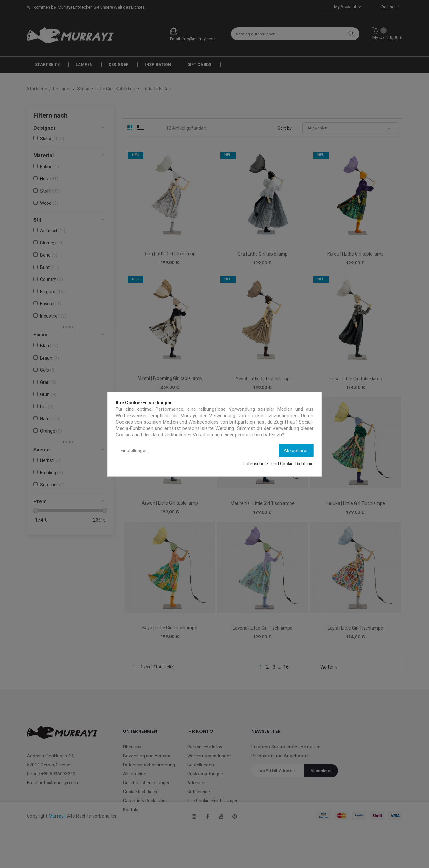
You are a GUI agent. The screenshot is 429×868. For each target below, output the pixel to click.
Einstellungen (134, 451)
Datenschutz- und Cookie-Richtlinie (278, 464)
